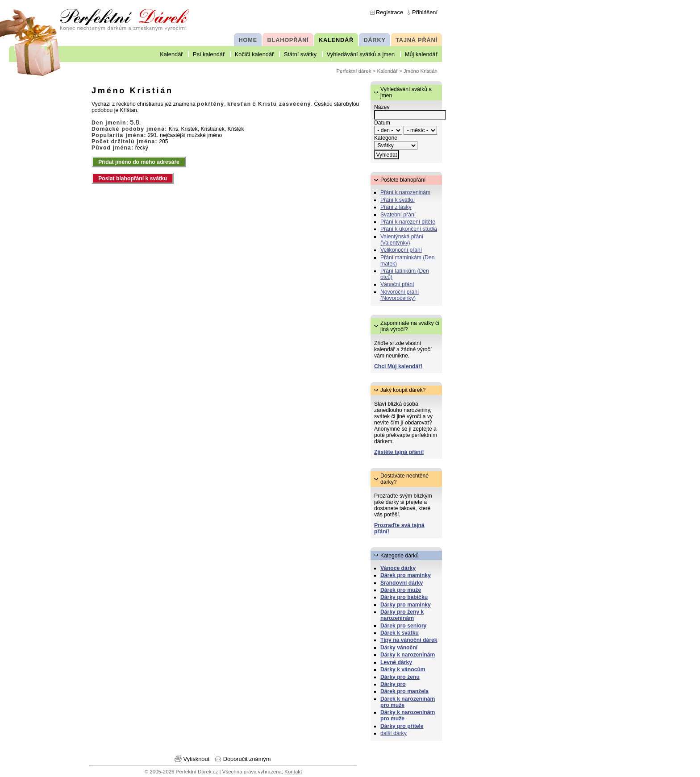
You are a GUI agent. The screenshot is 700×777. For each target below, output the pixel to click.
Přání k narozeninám (405, 192)
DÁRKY (374, 40)
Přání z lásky (396, 207)
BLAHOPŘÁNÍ (288, 40)
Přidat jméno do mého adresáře (139, 162)
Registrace (390, 12)
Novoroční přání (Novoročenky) (400, 295)
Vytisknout (197, 759)
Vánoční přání (397, 284)
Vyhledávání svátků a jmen (361, 54)
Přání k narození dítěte (408, 222)
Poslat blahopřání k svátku (133, 179)
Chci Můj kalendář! (398, 366)
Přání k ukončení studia (409, 229)
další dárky (394, 733)
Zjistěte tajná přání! (399, 452)
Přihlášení (425, 12)
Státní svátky (300, 54)
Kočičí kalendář (254, 54)
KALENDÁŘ (336, 40)
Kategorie (386, 138)
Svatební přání (398, 215)
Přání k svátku (398, 200)
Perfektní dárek (354, 71)
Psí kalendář (209, 54)
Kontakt (293, 772)
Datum (382, 123)
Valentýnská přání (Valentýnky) (402, 240)
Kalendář (171, 54)
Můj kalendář (421, 54)
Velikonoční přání (401, 250)
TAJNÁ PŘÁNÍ (417, 40)
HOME (248, 40)
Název (382, 107)
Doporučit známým (247, 759)
